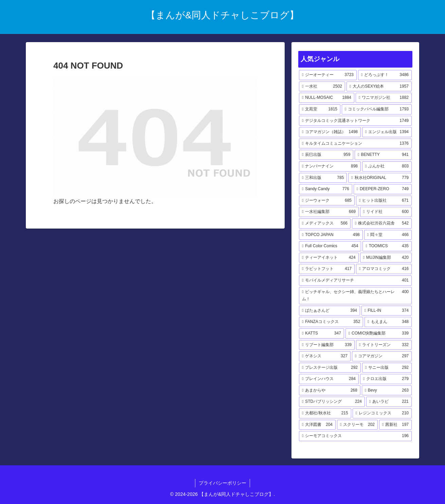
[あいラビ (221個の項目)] (389, 402)
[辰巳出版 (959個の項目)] (326, 155)
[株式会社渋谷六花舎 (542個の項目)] (382, 223)
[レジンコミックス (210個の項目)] (382, 413)
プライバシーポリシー (222, 483)
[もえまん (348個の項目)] (388, 322)
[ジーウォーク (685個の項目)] (327, 201)
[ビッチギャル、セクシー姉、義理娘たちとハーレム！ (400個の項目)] (355, 296)
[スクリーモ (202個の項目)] (357, 425)
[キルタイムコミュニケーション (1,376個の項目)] (355, 144)
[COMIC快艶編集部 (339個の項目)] (379, 334)
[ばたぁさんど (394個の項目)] (330, 311)
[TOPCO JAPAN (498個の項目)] (331, 235)
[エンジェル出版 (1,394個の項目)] (387, 132)
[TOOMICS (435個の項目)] (387, 246)
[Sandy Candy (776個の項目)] (326, 189)
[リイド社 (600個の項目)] (386, 212)
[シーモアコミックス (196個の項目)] (355, 436)
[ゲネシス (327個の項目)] (325, 356)
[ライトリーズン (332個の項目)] (384, 345)
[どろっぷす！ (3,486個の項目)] (385, 75)
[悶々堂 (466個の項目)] (388, 235)
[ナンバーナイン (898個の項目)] (330, 166)
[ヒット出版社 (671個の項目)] (384, 201)
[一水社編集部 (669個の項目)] (329, 212)
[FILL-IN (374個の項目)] (387, 311)
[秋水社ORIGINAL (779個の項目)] (380, 178)
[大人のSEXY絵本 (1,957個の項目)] (379, 87)
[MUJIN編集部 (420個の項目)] (386, 258)
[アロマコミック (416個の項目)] (384, 269)
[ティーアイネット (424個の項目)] (329, 258)
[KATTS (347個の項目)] (322, 334)
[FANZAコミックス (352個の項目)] (331, 322)
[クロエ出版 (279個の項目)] (386, 379)
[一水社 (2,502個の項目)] (322, 87)
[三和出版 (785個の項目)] (323, 178)
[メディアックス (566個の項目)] (325, 223)
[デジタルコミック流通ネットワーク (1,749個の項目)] (355, 121)
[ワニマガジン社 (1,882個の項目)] (384, 98)
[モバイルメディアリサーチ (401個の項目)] (355, 281)
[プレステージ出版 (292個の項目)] (330, 368)
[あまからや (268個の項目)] (330, 391)
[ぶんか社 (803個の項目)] (387, 166)
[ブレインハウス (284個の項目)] (329, 379)
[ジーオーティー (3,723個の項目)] (328, 75)
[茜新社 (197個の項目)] (395, 425)
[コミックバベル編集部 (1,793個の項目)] (377, 109)
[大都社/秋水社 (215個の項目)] (325, 413)
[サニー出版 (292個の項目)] (387, 368)
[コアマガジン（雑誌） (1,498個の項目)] (330, 132)
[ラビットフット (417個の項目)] (327, 269)
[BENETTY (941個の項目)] (383, 155)
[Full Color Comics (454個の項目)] (330, 246)
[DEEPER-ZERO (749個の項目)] (383, 189)
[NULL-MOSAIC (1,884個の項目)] (327, 98)
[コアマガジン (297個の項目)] (382, 356)
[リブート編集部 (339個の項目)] (327, 345)
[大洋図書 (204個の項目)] (317, 425)
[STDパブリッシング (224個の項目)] (332, 402)
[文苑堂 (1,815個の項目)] (320, 109)
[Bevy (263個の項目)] (387, 391)
